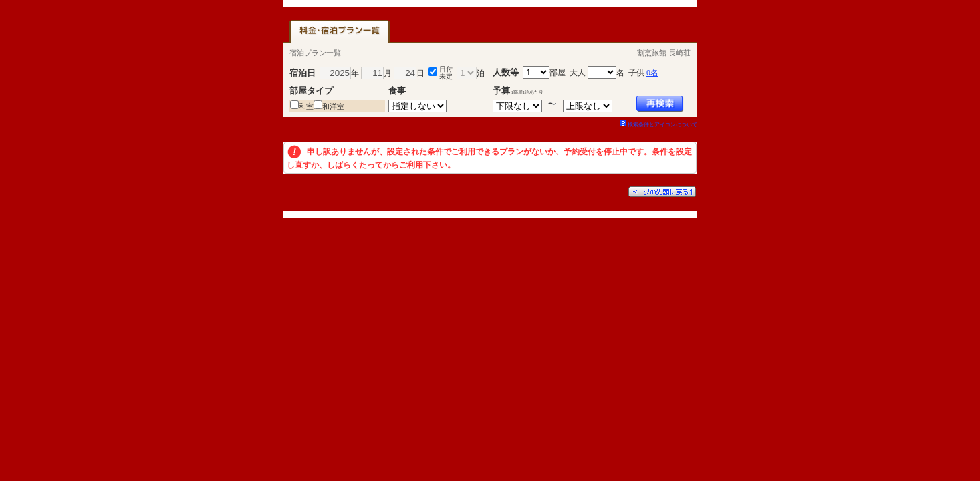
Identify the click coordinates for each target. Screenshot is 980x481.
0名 (652, 73)
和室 (306, 106)
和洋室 (333, 106)
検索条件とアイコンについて (658, 125)
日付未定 (446, 73)
